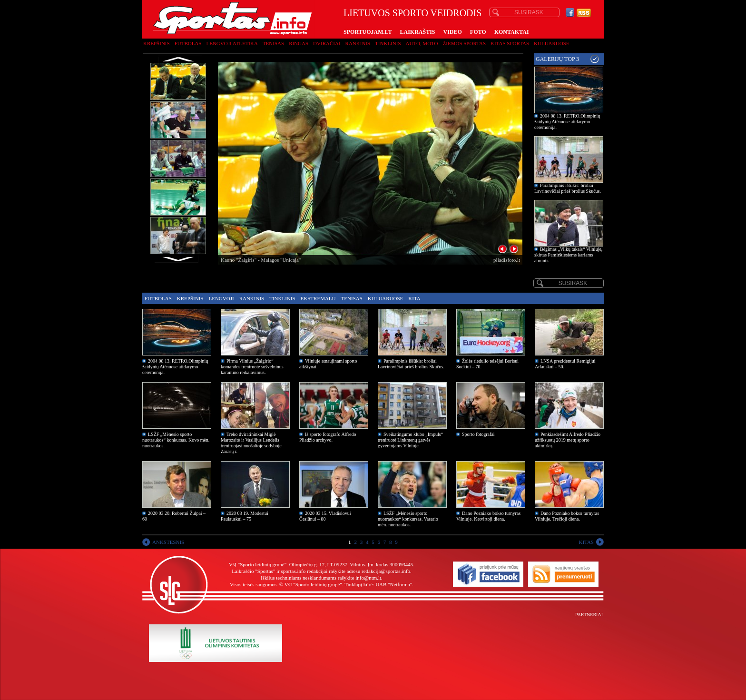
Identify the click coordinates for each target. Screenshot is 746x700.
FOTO (478, 32)
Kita (414, 298)
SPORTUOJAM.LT (368, 32)
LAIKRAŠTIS (417, 32)
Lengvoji (221, 298)
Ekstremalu (318, 298)
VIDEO (453, 32)
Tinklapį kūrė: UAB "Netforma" (378, 584)
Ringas (299, 43)
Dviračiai (327, 43)
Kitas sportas (510, 43)
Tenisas (273, 43)
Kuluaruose (552, 43)
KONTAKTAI (512, 32)
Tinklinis (388, 43)
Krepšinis (157, 43)
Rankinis (358, 43)
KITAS (586, 542)
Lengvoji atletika (232, 43)
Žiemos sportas (464, 43)
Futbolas (188, 43)
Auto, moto (422, 43)
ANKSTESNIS (168, 542)
